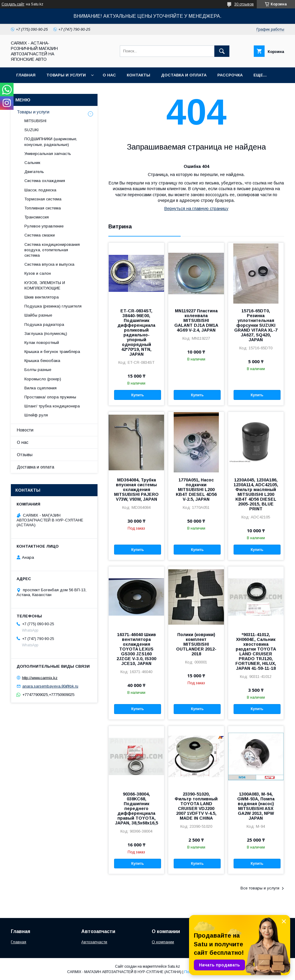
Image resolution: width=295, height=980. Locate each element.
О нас (109, 75)
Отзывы (25, 455)
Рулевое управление (44, 226)
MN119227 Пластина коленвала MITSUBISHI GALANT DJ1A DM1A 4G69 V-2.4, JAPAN (196, 320)
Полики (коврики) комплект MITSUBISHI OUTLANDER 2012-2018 (196, 644)
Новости (25, 430)
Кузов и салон (38, 273)
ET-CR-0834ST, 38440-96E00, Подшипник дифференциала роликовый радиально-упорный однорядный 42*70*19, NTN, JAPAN (136, 332)
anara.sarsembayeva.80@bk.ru (50, 686)
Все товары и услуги (260, 888)
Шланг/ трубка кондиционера (52, 406)
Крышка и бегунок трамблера (52, 352)
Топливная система (43, 208)
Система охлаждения (45, 181)
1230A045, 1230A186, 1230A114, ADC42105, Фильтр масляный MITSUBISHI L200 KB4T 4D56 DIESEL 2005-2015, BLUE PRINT (256, 494)
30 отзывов (244, 4)
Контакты (138, 75)
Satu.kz (174, 966)
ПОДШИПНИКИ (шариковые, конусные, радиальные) (51, 142)
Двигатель (34, 172)
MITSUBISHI (35, 121)
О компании (163, 942)
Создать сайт (13, 4)
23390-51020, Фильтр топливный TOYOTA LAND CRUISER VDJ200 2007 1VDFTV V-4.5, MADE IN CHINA (196, 806)
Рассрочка (230, 75)
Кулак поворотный (42, 343)
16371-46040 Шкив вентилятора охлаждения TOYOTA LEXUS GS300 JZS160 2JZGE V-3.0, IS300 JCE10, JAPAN (136, 649)
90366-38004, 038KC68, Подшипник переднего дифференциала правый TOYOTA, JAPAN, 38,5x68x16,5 (137, 808)
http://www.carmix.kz (40, 677)
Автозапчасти (94, 942)
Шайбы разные (38, 315)
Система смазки (40, 235)
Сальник (32, 163)
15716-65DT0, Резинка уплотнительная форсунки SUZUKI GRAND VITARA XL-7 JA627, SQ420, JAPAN (256, 325)
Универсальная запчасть (48, 154)
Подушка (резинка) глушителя (53, 306)
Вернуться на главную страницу (196, 209)
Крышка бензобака (42, 361)
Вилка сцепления (40, 388)
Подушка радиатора (44, 325)
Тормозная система (43, 199)
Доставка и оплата (184, 75)
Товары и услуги (66, 75)
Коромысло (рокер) (43, 379)
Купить (138, 395)
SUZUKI (31, 130)
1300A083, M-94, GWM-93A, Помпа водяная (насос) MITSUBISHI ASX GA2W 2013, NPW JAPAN (256, 806)
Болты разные (38, 370)
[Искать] (222, 51)
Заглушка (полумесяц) (46, 334)
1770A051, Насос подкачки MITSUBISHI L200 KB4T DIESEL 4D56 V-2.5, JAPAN (196, 490)
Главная (26, 75)
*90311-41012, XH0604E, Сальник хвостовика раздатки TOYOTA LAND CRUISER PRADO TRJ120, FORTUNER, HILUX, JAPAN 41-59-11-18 (256, 651)
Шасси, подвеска (40, 190)
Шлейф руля (36, 415)
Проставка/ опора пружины (50, 397)
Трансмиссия (37, 217)
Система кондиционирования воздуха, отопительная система (52, 250)
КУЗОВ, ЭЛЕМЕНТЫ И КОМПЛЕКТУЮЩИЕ (45, 285)
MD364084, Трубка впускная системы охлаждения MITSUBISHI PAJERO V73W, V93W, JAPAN (136, 490)
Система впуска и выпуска (49, 264)
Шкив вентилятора (42, 297)
